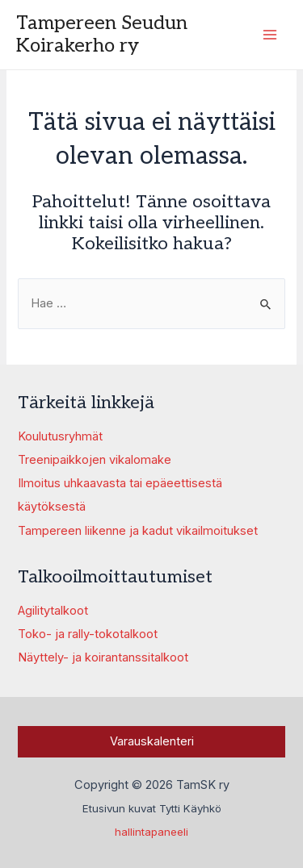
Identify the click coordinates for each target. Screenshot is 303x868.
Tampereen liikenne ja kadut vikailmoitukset (138, 531)
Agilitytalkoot (53, 611)
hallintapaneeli (151, 832)
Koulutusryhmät (60, 436)
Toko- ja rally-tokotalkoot (88, 634)
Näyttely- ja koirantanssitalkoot (103, 657)
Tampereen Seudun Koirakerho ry (102, 35)
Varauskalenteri (152, 741)
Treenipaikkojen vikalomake (95, 460)
